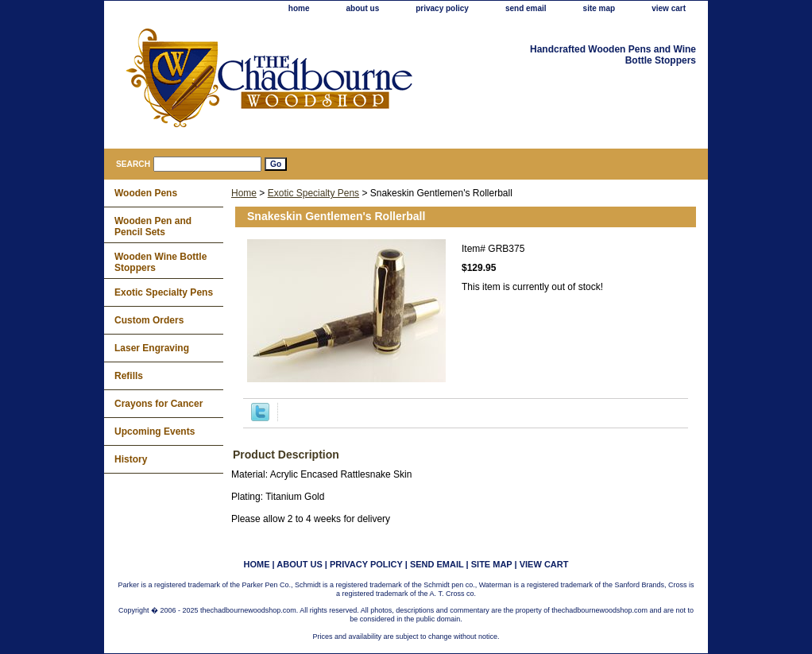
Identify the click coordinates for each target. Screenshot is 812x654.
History (131, 459)
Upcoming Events (155, 431)
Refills (129, 376)
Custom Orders (149, 320)
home (299, 8)
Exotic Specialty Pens (313, 193)
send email (526, 8)
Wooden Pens (146, 193)
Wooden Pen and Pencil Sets (153, 226)
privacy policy (442, 8)
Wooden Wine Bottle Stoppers (160, 262)
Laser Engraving (152, 348)
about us (363, 8)
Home (244, 193)
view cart (669, 8)
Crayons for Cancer (159, 404)
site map (599, 8)
